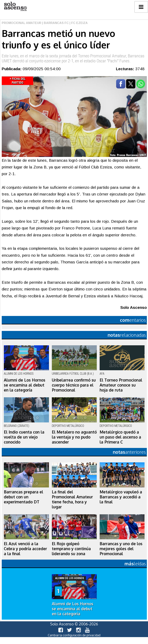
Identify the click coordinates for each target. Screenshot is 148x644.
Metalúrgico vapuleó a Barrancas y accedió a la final (121, 497)
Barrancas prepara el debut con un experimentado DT (24, 497)
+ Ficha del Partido (18, 81)
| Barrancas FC (55, 23)
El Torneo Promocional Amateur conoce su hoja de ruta (121, 385)
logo (15, 6)
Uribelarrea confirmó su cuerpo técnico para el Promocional (74, 385)
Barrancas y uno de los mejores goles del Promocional (121, 549)
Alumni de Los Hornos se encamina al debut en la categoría (25, 385)
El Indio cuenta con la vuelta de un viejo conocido (24, 437)
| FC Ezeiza (78, 23)
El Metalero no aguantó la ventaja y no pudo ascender (74, 437)
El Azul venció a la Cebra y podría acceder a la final (25, 549)
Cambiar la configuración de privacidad (74, 635)
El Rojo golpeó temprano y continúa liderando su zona (71, 549)
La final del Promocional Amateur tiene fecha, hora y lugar (72, 499)
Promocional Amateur (21, 23)
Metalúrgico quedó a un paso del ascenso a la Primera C (120, 437)
